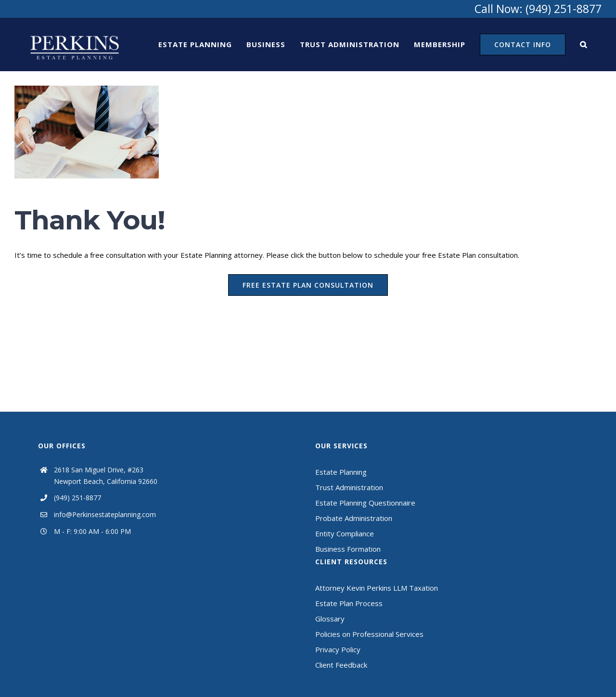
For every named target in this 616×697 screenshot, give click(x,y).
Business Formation (348, 549)
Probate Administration (354, 518)
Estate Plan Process (349, 603)
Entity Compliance (345, 533)
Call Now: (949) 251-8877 (538, 9)
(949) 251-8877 (77, 498)
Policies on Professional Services (369, 634)
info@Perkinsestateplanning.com (105, 514)
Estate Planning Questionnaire (365, 503)
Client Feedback (341, 665)
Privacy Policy (338, 649)
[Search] (584, 44)
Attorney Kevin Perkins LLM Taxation (377, 588)
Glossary (330, 619)
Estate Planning (341, 472)
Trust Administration (349, 487)
